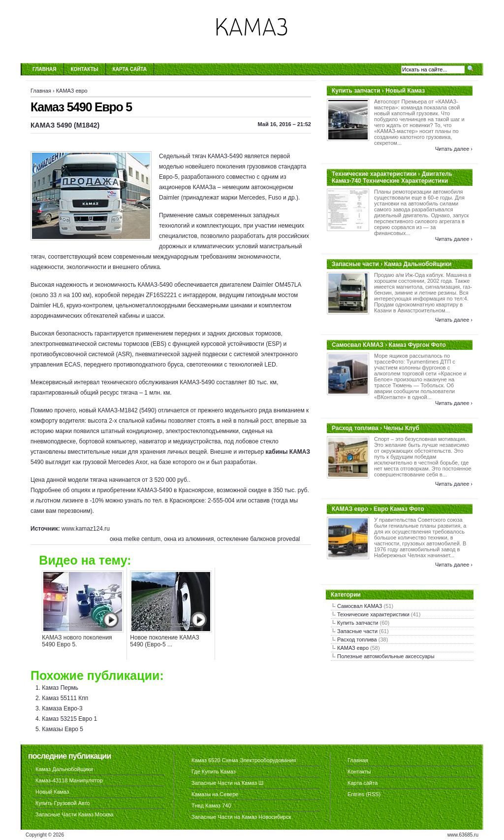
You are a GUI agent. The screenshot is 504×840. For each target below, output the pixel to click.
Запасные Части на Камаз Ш (227, 783)
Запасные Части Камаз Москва (74, 814)
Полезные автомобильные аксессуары (386, 656)
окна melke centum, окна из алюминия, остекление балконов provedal (205, 539)
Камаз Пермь (60, 688)
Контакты (85, 69)
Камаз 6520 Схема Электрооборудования (244, 760)
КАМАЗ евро (72, 91)
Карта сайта (130, 69)
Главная (45, 69)
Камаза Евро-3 (62, 708)
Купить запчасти (358, 623)
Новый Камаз (52, 792)
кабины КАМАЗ (288, 452)
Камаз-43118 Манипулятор (69, 780)
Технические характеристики (373, 614)
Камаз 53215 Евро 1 (69, 719)
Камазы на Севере (215, 794)
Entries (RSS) (364, 794)
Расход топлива (357, 639)
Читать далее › (454, 149)
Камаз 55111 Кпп (65, 698)
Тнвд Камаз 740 (211, 806)
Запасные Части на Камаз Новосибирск (241, 817)
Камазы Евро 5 (63, 729)
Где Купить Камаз (214, 772)
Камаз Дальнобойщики (64, 769)
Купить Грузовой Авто (63, 803)
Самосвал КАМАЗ (360, 606)
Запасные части (357, 631)
